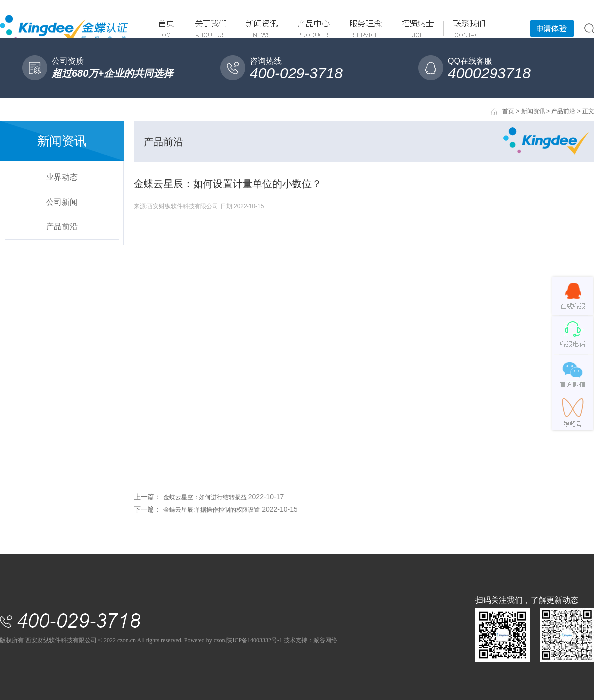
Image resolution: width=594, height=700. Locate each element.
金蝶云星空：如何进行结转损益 (205, 497)
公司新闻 (62, 202)
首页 (508, 111)
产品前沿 (62, 227)
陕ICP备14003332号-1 (254, 640)
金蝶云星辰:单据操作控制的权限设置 (212, 510)
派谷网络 (325, 640)
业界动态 (62, 177)
